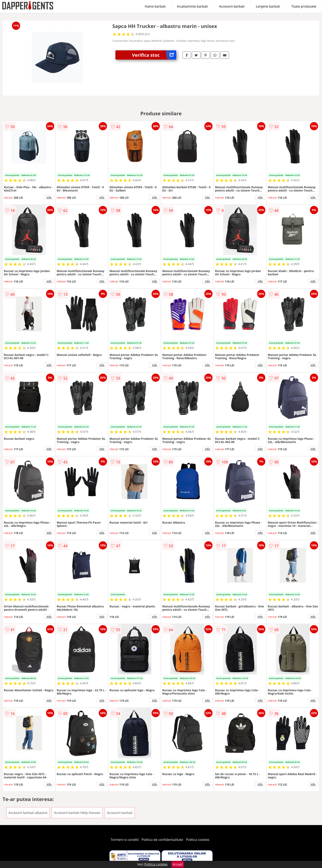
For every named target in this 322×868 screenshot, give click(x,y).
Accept (178, 864)
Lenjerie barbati (268, 6)
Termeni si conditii (125, 840)
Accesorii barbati (232, 6)
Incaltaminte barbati (192, 6)
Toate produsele (304, 6)
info (49, 197)
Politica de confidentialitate (162, 840)
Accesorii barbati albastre (28, 813)
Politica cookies (198, 840)
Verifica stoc (154, 55)
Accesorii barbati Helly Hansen (77, 813)
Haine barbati (155, 6)
